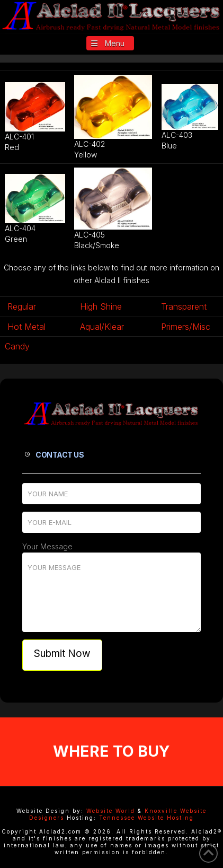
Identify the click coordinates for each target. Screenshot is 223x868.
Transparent (184, 306)
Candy (17, 346)
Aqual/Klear (102, 327)
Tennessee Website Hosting (146, 818)
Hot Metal (26, 327)
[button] (110, 43)
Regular (22, 306)
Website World (111, 811)
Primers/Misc (186, 327)
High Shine (101, 306)
